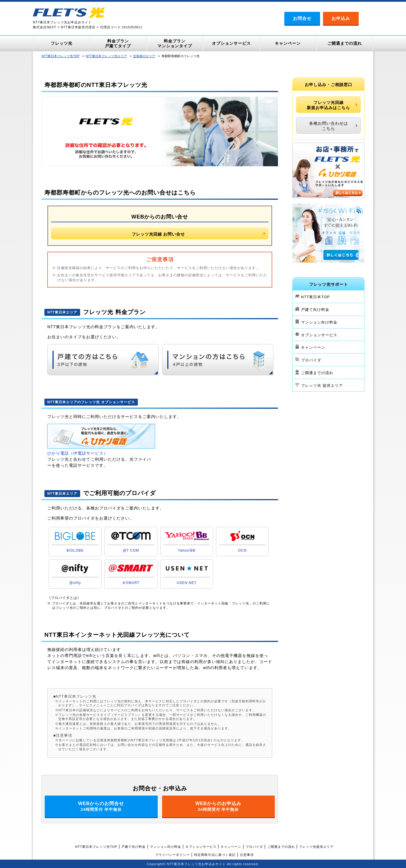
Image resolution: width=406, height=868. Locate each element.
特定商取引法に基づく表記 (215, 855)
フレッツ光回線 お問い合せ (158, 234)
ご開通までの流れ (317, 373)
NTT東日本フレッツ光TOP (61, 56)
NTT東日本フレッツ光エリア (106, 56)
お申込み (341, 18)
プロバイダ (311, 360)
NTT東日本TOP (315, 297)
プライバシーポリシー (172, 855)
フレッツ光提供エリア (316, 847)
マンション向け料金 (319, 322)
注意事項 (247, 855)
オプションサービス (319, 335)
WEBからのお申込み (219, 806)
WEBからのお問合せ (101, 806)
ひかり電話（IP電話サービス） (78, 453)
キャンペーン (313, 347)
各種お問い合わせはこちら (329, 126)
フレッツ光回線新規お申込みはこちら (328, 105)
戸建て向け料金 (315, 310)
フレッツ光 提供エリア (322, 386)
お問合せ (302, 18)
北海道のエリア (144, 56)
